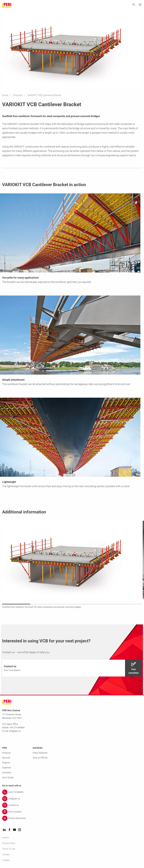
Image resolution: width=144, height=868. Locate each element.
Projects (6, 763)
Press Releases (40, 753)
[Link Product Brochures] (72, 818)
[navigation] (72, 668)
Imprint (6, 838)
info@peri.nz (15, 731)
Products (18, 95)
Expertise (7, 768)
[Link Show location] (72, 812)
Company (7, 773)
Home (6, 95)
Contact (6, 855)
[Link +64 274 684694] (72, 792)
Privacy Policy (9, 843)
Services (6, 758)
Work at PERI (40, 758)
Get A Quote (8, 777)
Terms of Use (9, 849)
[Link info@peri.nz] (72, 799)
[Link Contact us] (72, 805)
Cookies (6, 860)
